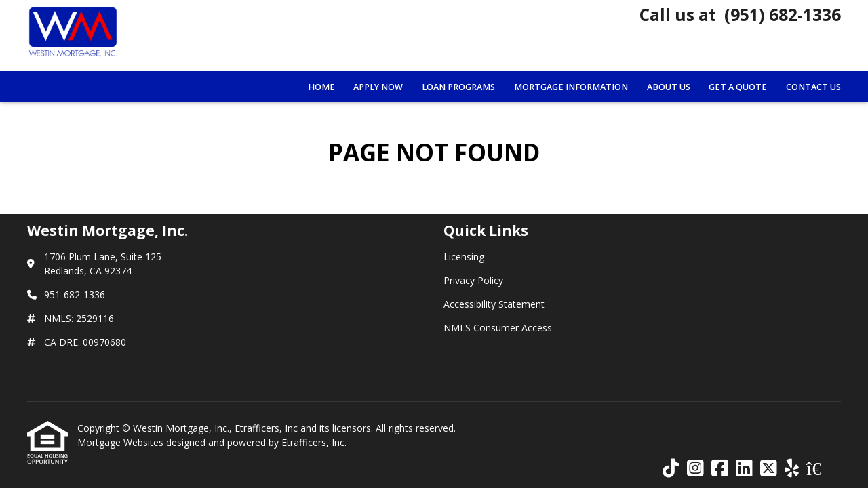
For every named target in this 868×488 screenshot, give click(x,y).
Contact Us (813, 87)
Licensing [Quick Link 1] (464, 257)
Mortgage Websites (122, 442)
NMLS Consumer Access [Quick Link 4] (498, 328)
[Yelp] (792, 469)
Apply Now (378, 87)
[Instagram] (695, 469)
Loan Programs (458, 87)
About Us (669, 87)
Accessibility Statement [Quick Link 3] (494, 304)
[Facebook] (720, 469)
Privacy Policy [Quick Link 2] (473, 280)
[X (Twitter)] (769, 469)
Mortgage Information (571, 87)
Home (321, 87)
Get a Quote (738, 87)
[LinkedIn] (744, 469)
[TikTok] (671, 469)
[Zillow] (821, 469)
